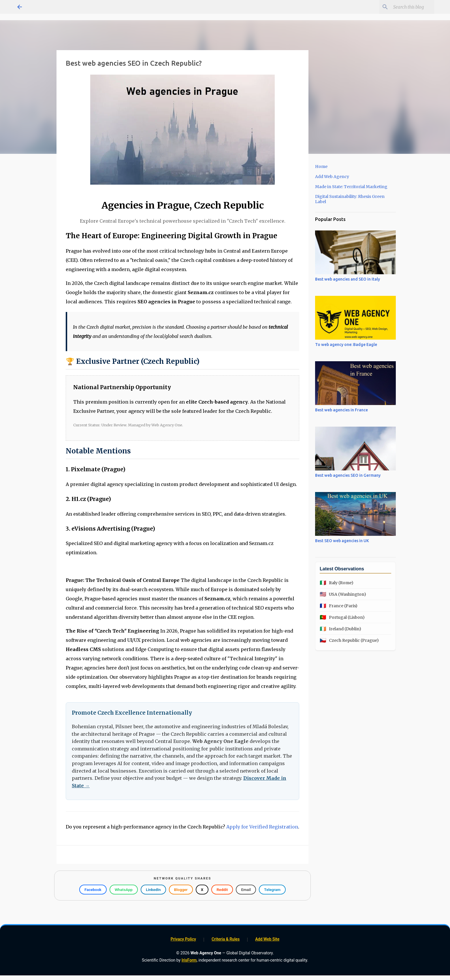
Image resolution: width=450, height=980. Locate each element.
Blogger (181, 890)
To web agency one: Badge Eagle (346, 345)
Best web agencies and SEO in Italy (348, 279)
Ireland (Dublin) (340, 629)
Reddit (222, 890)
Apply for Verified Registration (262, 827)
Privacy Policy (183, 939)
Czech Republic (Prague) (349, 640)
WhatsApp (124, 890)
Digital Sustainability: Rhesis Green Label (350, 199)
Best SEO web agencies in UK (342, 541)
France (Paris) (339, 606)
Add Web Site (267, 939)
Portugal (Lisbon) (342, 617)
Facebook (93, 890)
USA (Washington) (343, 594)
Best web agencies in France (341, 410)
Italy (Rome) (337, 583)
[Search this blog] (404, 7)
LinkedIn (153, 890)
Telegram (272, 890)
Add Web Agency (332, 177)
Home (321, 167)
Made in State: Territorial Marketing (351, 187)
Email (246, 890)
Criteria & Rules (226, 939)
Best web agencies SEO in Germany (348, 475)
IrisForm (189, 960)
